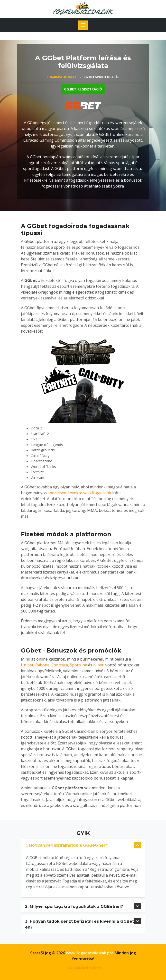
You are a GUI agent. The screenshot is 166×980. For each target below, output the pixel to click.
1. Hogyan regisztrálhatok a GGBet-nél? (66, 845)
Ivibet (98, 665)
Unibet (27, 665)
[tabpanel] (83, 122)
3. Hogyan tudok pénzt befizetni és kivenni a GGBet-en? (80, 924)
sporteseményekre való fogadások (79, 493)
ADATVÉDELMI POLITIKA (85, 968)
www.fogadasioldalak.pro (90, 953)
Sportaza (60, 665)
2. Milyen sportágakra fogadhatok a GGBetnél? (74, 906)
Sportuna (78, 665)
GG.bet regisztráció (83, 89)
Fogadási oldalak (62, 77)
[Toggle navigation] (83, 25)
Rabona (42, 665)
